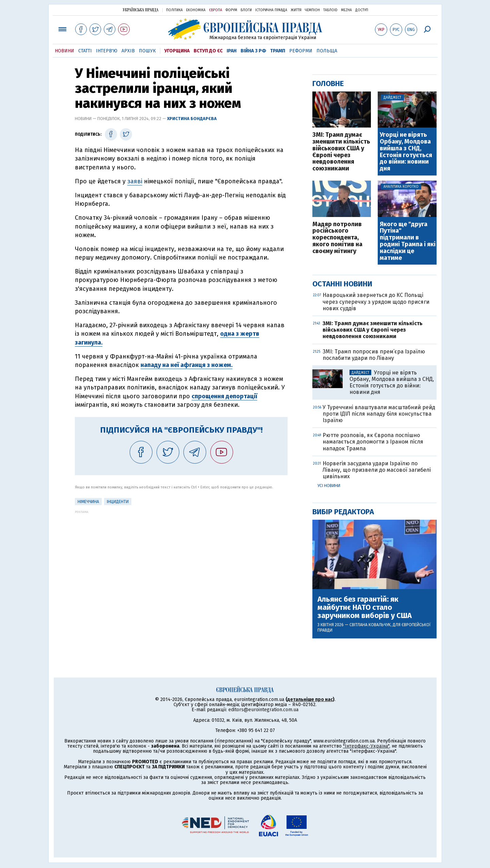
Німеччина (88, 502)
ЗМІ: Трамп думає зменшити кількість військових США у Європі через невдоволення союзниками (341, 152)
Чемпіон (312, 10)
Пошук (147, 51)
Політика (174, 10)
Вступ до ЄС (208, 51)
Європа (216, 10)
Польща (327, 51)
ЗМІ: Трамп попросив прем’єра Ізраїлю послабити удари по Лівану (374, 355)
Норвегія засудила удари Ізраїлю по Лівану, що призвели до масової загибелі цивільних (377, 470)
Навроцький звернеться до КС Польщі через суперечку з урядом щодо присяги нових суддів (376, 302)
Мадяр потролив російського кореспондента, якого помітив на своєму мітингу (337, 238)
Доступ (362, 10)
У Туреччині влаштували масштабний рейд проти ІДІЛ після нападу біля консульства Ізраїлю (379, 414)
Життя (296, 10)
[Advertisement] (181, 561)
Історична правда (271, 10)
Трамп (278, 51)
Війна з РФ (253, 51)
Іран (232, 51)
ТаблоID (330, 10)
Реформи (301, 51)
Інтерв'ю (107, 51)
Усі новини (329, 486)
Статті (85, 51)
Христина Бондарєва (192, 119)
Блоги (246, 10)
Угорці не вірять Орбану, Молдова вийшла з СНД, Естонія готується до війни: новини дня (406, 152)
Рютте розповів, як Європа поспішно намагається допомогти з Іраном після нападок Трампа (373, 442)
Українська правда (141, 10)
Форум (231, 10)
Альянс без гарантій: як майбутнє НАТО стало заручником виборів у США (365, 608)
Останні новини (342, 284)
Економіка (196, 10)
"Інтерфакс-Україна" (366, 746)
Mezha (346, 10)
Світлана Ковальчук (370, 625)
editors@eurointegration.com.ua (263, 710)
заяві (135, 181)
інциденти (118, 502)
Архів (128, 51)
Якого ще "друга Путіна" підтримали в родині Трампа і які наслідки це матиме (408, 241)
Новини (64, 51)
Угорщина (177, 51)
